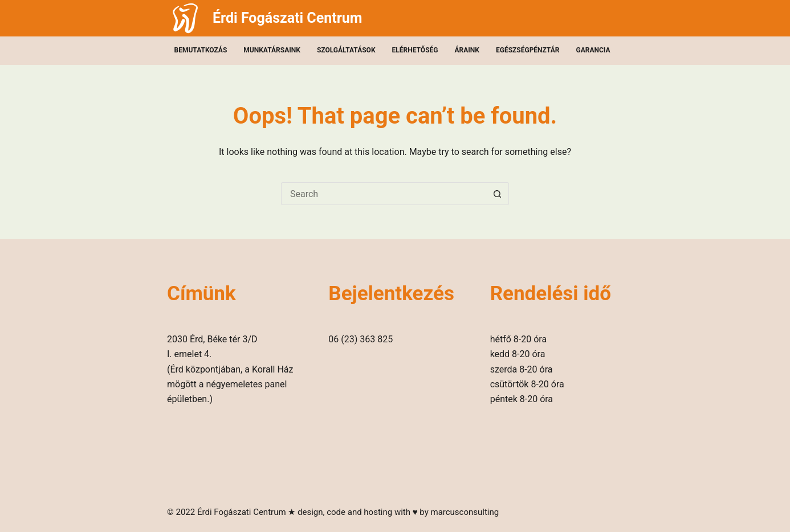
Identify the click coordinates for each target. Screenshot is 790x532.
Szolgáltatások (346, 50)
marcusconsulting (465, 512)
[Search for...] (384, 194)
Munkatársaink (272, 50)
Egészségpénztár (528, 50)
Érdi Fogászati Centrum (288, 18)
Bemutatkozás (201, 50)
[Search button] (498, 194)
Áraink (467, 50)
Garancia (593, 50)
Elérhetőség (415, 50)
